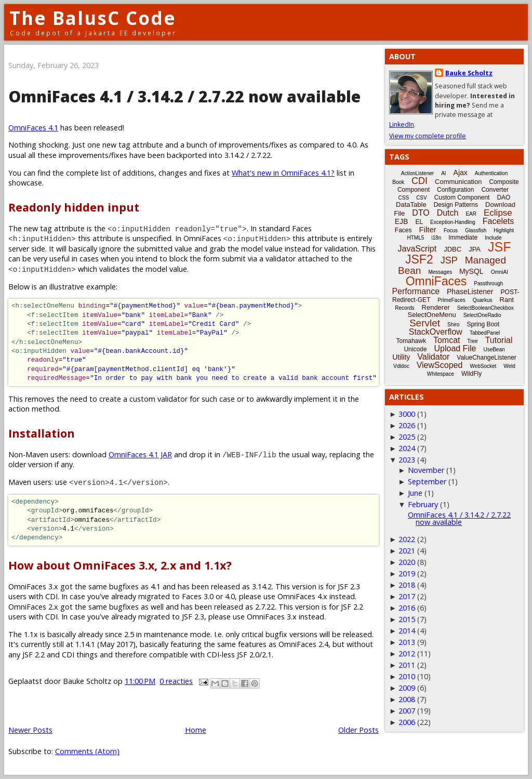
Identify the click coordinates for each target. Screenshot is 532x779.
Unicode (415, 349)
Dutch (448, 213)
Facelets (498, 221)
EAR (471, 214)
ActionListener (417, 173)
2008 (407, 699)
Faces (403, 230)
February (423, 504)
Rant (507, 300)
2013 (407, 642)
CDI (420, 181)
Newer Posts (30, 730)
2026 (407, 425)
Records (404, 308)
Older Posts (358, 730)
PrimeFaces (451, 300)
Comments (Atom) (87, 751)
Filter (428, 229)
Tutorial (499, 340)
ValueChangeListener (487, 358)
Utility (401, 357)
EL (419, 222)
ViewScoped (440, 365)
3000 (407, 414)
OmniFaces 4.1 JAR (140, 454)
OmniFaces (436, 281)
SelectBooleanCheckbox (486, 308)
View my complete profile (428, 136)
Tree (472, 341)
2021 (407, 551)
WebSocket (483, 366)
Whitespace (441, 374)
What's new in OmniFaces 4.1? (283, 173)
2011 (407, 665)
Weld (509, 366)
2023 (407, 460)
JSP (449, 260)
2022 (407, 539)
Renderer (436, 307)
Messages (440, 272)
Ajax (461, 173)
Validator (433, 357)
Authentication (491, 173)
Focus (451, 230)
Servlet (425, 323)
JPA (475, 249)
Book (398, 182)
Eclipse (498, 213)
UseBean (494, 349)
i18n (436, 238)
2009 (407, 688)
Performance (416, 291)
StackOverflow (436, 332)
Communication (458, 182)
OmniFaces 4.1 (33, 128)
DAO (503, 197)
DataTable (411, 204)
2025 (407, 437)
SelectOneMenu (431, 315)
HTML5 (416, 238)
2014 (407, 631)
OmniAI (500, 272)
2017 (407, 596)
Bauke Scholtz (469, 73)
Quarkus (483, 300)
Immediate (463, 237)
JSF (499, 247)
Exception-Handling (453, 222)
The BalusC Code (93, 18)
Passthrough (488, 283)
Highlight (504, 230)
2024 (407, 448)
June (415, 493)
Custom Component (462, 197)
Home (196, 730)
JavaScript (417, 249)
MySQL (471, 271)
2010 (407, 676)
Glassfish (476, 230)
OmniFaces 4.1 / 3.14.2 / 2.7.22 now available (184, 96)
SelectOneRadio (482, 315)
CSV (422, 198)
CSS (404, 198)
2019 (407, 573)
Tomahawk (411, 341)
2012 (407, 653)
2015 (407, 619)
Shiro (453, 325)
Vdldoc (401, 366)
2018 (407, 585)
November (426, 470)
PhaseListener (470, 292)
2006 (407, 722)
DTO (421, 213)
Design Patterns (456, 205)
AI (443, 173)
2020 (407, 562)
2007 (407, 711)
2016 (407, 608)
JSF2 (419, 259)
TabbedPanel (485, 333)
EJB (402, 221)
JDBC (453, 249)
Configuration (455, 190)
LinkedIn (402, 124)
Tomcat (447, 340)
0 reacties (176, 681)
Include (493, 238)
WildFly (471, 374)
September (427, 481)
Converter (495, 190)
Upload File (455, 348)
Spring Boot (483, 324)
